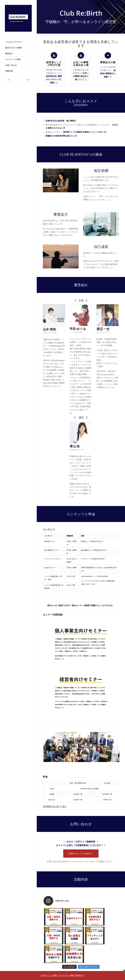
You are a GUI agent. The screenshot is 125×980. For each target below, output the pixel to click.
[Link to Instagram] (27, 80)
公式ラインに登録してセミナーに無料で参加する (62, 975)
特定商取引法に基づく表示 (55, 807)
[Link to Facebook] (9, 80)
